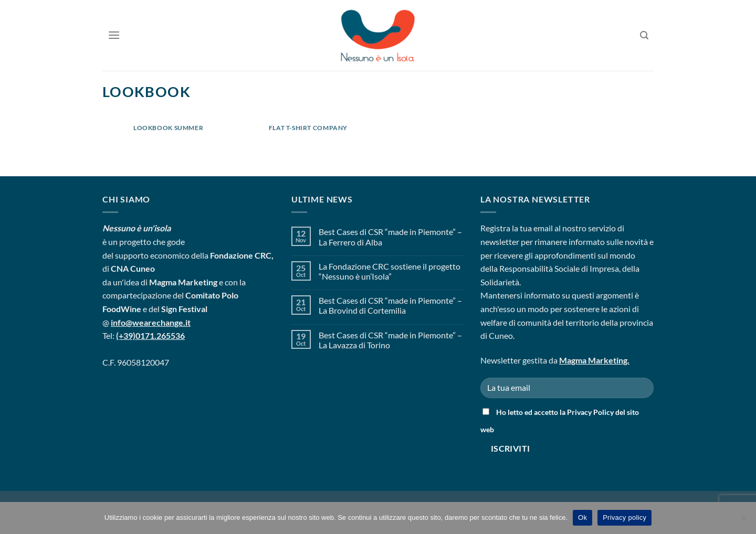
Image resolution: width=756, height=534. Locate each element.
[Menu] (114, 35)
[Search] (644, 35)
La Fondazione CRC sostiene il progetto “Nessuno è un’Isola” (390, 271)
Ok (582, 517)
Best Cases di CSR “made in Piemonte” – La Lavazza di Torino (390, 340)
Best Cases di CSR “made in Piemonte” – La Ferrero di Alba (390, 237)
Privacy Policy (590, 412)
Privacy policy (624, 517)
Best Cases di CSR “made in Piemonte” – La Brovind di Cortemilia (390, 305)
